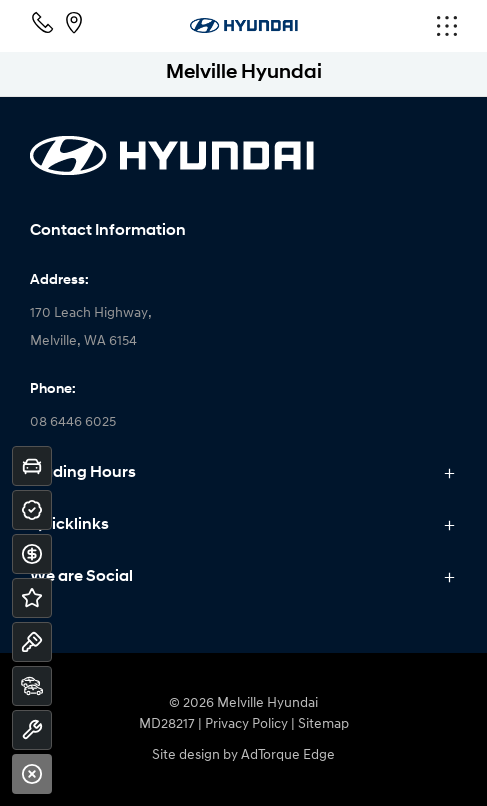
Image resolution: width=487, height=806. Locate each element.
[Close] (32, 774)
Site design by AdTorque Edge (243, 755)
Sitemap (323, 724)
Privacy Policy (246, 724)
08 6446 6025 (73, 422)
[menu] (386, 26)
